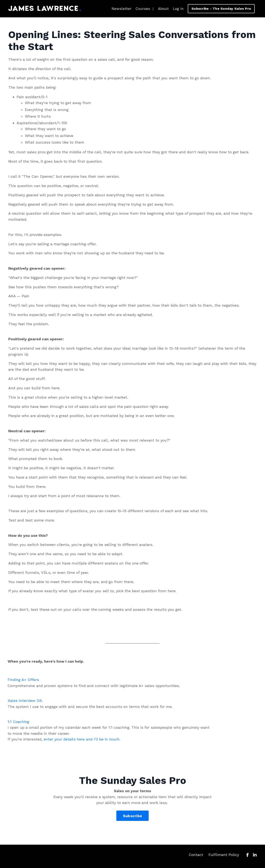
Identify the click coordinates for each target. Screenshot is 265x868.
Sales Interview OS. (26, 702)
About (163, 9)
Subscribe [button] (132, 819)
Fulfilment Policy (224, 858)
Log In (178, 9)
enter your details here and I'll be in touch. (83, 741)
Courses (144, 9)
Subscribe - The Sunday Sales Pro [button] (221, 9)
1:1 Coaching (19, 723)
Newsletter (121, 9)
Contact (196, 858)
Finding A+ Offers (24, 681)
